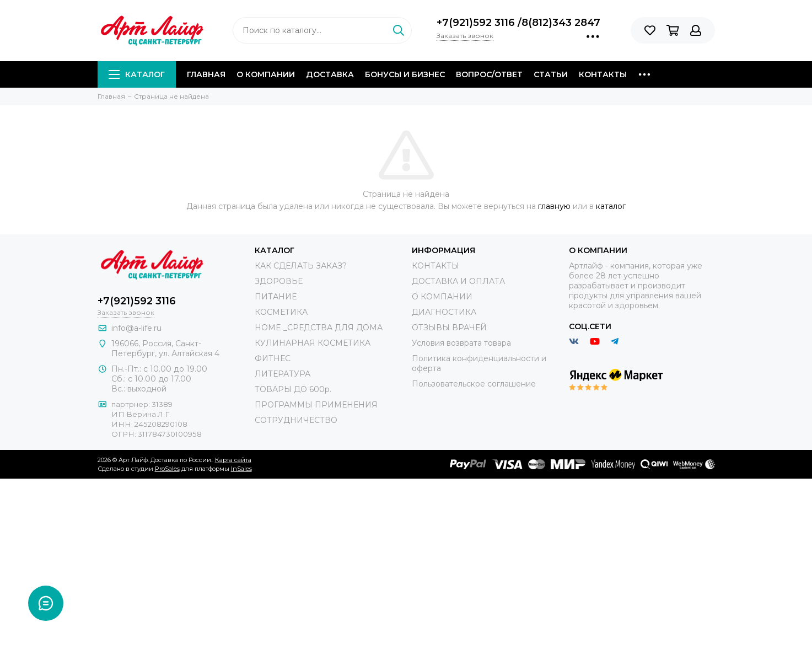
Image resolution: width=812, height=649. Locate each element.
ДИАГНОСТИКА (444, 312)
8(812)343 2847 (561, 23)
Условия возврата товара (461, 343)
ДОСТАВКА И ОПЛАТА (458, 281)
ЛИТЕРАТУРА (283, 374)
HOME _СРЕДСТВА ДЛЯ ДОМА (319, 328)
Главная (206, 74)
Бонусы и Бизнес (405, 74)
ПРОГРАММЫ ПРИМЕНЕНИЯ (316, 405)
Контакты (603, 74)
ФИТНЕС (273, 358)
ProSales (167, 469)
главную (554, 206)
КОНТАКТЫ (435, 266)
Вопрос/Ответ (489, 74)
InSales (241, 469)
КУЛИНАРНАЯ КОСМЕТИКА (313, 343)
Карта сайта (233, 460)
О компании (266, 74)
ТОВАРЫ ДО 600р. (293, 389)
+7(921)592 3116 (477, 23)
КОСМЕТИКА (281, 312)
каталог (611, 206)
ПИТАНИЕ (276, 297)
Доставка (330, 74)
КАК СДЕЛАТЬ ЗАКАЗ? (301, 266)
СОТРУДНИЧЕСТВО (296, 420)
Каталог (137, 74)
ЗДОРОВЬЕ (279, 281)
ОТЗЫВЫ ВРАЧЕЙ (449, 328)
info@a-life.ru (136, 328)
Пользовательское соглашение (474, 384)
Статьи (551, 74)
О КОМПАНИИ (442, 297)
